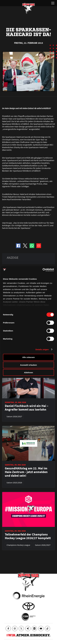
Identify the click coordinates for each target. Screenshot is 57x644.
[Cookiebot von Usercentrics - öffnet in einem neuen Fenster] (43, 270)
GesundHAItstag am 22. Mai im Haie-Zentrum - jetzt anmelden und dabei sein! (26, 472)
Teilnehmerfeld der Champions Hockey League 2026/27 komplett (28, 536)
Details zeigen (42, 349)
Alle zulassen (28, 357)
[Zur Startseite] (28, 8)
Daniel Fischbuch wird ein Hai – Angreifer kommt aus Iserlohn (27, 408)
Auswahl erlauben (28, 365)
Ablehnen (28, 372)
